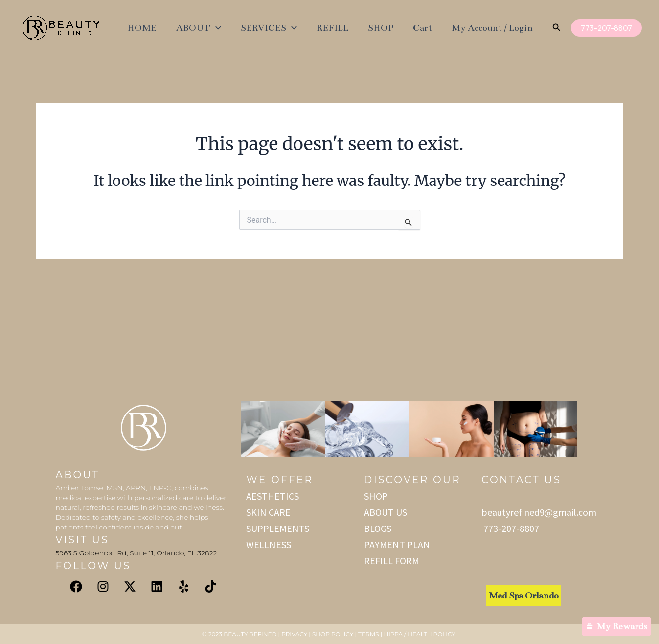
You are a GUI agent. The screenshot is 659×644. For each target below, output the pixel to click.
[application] (216, 28)
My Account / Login (492, 28)
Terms (368, 634)
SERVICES (269, 28)
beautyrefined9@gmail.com (539, 512)
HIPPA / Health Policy (420, 634)
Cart (422, 28)
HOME (142, 28)
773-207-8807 (510, 528)
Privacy (294, 634)
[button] (557, 28)
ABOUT (199, 28)
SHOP (381, 28)
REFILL (332, 28)
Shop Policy (333, 634)
